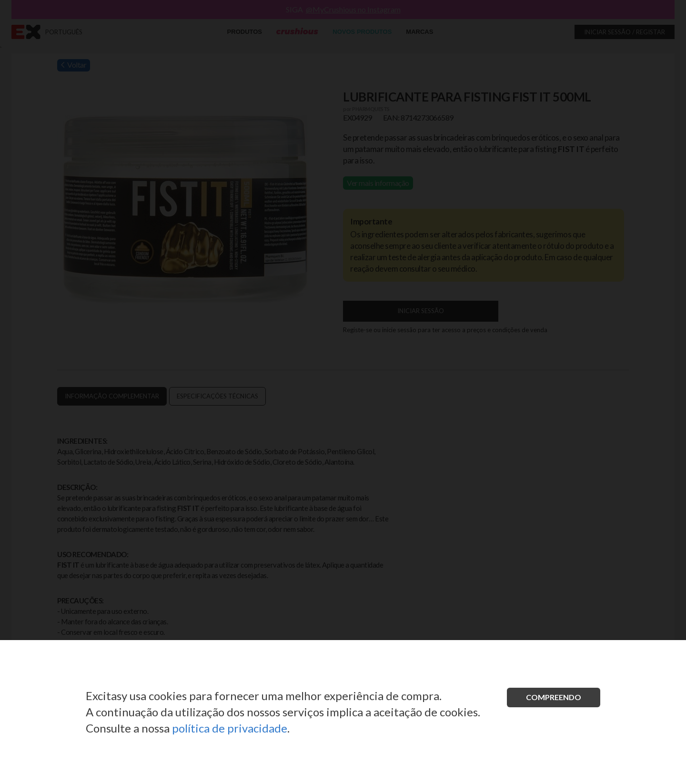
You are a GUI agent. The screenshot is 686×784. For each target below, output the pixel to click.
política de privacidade (230, 728)
